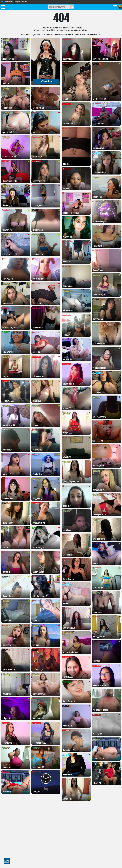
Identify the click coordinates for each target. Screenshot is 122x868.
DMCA (7, 861)
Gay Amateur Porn (21, 2)
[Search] (72, 7)
